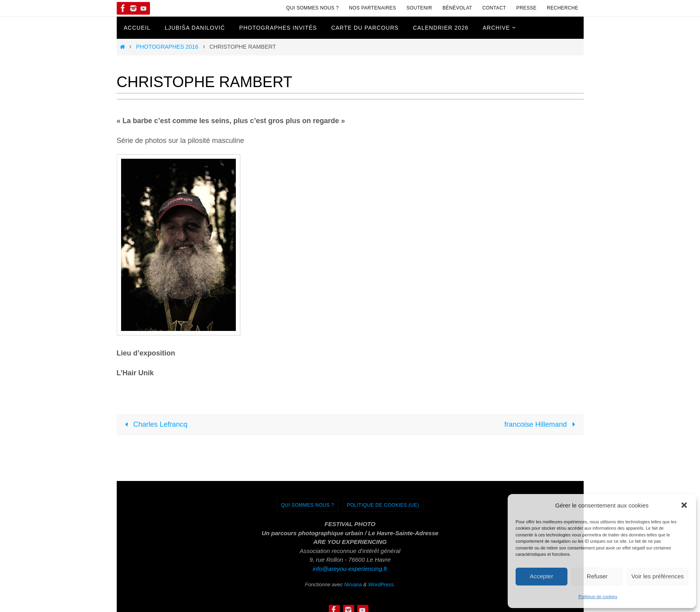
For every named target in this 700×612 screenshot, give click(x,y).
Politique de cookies (598, 597)
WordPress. (381, 584)
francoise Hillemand (541, 424)
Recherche (563, 8)
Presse (526, 8)
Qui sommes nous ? (312, 8)
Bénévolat (457, 8)
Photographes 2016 (167, 47)
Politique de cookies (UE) (383, 505)
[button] (684, 505)
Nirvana (353, 584)
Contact (494, 8)
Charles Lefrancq (154, 424)
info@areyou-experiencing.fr (350, 569)
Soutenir (419, 8)
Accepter (542, 576)
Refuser (597, 576)
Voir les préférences (657, 576)
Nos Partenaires (373, 8)
